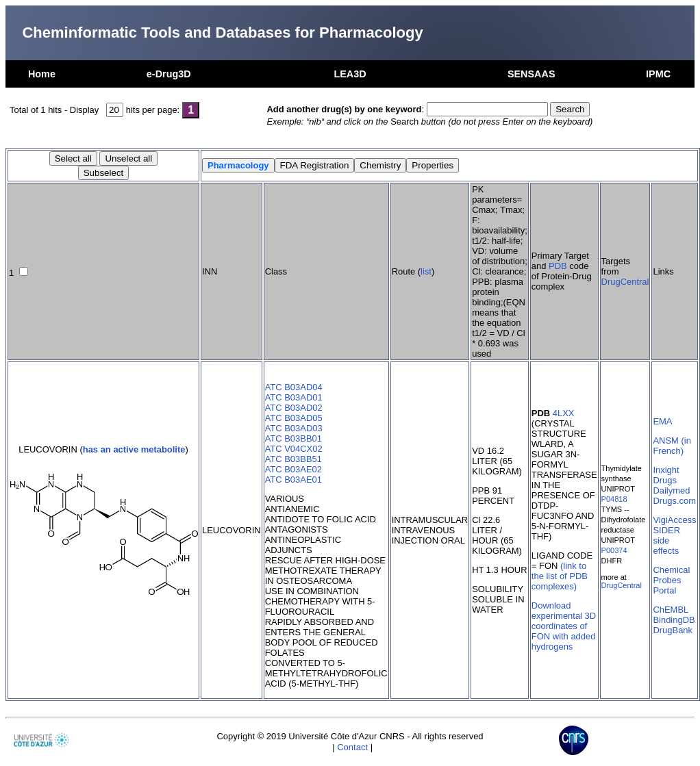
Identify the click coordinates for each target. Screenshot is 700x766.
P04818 (614, 499)
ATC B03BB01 (293, 438)
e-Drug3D (169, 74)
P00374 (614, 550)
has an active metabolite (134, 449)
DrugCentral (625, 282)
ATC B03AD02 (294, 408)
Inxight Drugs (666, 475)
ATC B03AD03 (294, 428)
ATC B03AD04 (294, 387)
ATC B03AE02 (293, 469)
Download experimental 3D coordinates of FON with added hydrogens (564, 626)
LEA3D (350, 74)
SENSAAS (532, 74)
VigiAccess (674, 520)
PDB (558, 266)
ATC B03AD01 (294, 397)
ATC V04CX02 (294, 449)
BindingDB (674, 620)
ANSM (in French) (672, 446)
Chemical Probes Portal (671, 580)
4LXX (564, 413)
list (426, 271)
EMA (662, 421)
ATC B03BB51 (293, 459)
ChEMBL (671, 610)
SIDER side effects (666, 540)
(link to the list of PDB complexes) (560, 576)
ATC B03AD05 (294, 418)
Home (42, 74)
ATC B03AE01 (293, 480)
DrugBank (673, 630)
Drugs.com (674, 501)
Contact (352, 747)
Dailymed (671, 490)
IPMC (658, 74)
